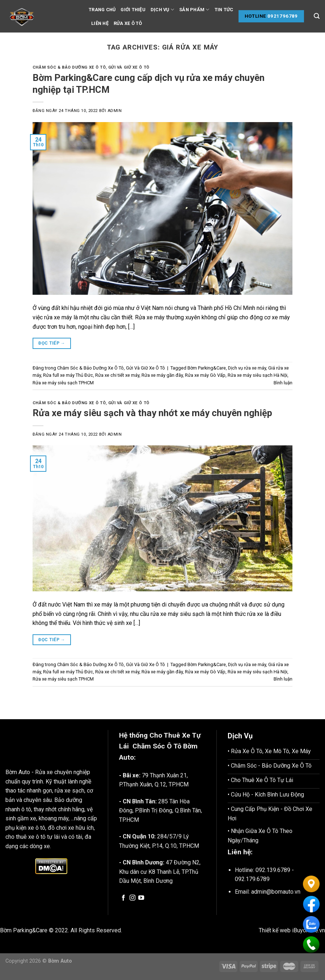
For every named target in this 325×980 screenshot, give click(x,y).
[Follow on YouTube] (141, 898)
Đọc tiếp (52, 343)
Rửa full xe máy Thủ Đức (68, 375)
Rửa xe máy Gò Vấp (205, 375)
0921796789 (283, 16)
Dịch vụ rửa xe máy (247, 368)
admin (115, 111)
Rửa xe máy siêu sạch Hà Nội (258, 375)
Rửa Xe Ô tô (128, 23)
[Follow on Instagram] (132, 898)
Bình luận (283, 383)
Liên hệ (100, 23)
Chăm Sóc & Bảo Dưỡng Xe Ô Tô (69, 67)
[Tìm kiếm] (317, 16)
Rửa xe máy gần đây (162, 375)
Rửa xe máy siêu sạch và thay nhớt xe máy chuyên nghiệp (152, 413)
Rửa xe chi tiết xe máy (117, 375)
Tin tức (224, 10)
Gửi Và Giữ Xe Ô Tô (129, 67)
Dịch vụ (162, 10)
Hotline (256, 16)
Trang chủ (102, 10)
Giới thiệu (133, 10)
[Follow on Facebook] (123, 898)
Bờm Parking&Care (207, 368)
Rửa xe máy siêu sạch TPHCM (63, 383)
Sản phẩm (194, 10)
